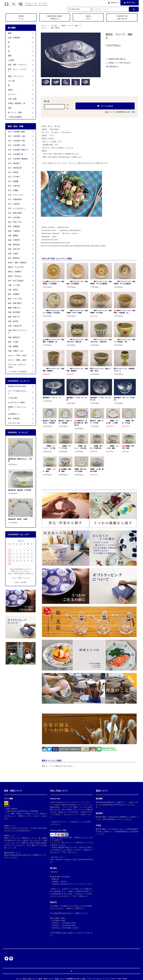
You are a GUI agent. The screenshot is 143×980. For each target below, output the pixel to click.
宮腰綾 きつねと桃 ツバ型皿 (112, 422)
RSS (119, 979)
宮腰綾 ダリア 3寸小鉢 (65, 447)
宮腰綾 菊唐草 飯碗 (65, 470)
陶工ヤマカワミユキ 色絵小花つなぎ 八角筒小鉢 (101, 341)
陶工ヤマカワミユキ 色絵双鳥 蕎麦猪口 (77, 370)
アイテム (129, 3)
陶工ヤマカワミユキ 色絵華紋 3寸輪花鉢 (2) (53, 341)
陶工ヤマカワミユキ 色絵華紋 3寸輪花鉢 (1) (125, 312)
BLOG (88, 18)
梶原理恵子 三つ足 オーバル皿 (77, 399)
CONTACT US (122, 18)
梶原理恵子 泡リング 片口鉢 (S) (125, 399)
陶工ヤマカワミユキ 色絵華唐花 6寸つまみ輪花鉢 (125, 283)
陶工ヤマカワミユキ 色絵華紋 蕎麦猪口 (53, 370)
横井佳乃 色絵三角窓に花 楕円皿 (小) (81, 423)
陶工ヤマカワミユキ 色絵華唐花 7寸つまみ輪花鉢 (101, 283)
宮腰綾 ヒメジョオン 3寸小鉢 (49, 447)
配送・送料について (46, 979)
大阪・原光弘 (55, 28)
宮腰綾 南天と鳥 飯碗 (128, 447)
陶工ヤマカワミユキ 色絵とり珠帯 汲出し (101, 370)
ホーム (44, 26)
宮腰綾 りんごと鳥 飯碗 (112, 447)
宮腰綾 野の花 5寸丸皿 (128, 422)
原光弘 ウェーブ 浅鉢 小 (71, 26)
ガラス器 (54, 26)
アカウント (115, 3)
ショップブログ (110, 979)
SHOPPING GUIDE (55, 18)
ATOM (124, 979)
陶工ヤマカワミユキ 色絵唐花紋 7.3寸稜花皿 (53, 283)
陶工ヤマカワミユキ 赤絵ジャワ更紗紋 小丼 (125, 341)
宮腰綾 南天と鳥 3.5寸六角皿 (81, 470)
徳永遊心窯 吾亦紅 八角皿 (18, 519)
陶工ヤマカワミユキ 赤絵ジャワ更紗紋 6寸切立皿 (53, 312)
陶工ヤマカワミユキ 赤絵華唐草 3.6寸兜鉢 (101, 312)
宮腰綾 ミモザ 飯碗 (49, 470)
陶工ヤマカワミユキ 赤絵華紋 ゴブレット (125, 370)
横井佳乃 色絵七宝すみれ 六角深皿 (49, 422)
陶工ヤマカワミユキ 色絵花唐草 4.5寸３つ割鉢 (77, 312)
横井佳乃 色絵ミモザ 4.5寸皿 (97, 422)
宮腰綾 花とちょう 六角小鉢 (81, 447)
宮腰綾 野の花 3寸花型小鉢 (96, 447)
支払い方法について (30, 979)
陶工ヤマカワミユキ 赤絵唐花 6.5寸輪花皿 (77, 283)
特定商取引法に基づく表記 (126, 112)
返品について (110, 112)
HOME (21, 18)
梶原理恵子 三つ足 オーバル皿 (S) (101, 399)
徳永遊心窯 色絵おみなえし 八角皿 (20, 460)
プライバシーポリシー (95, 979)
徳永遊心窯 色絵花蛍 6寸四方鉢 (20, 490)
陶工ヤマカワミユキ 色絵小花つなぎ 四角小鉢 (77, 341)
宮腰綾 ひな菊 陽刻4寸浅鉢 (97, 470)
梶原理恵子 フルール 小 (52, 398)
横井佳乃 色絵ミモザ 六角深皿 (65, 422)
